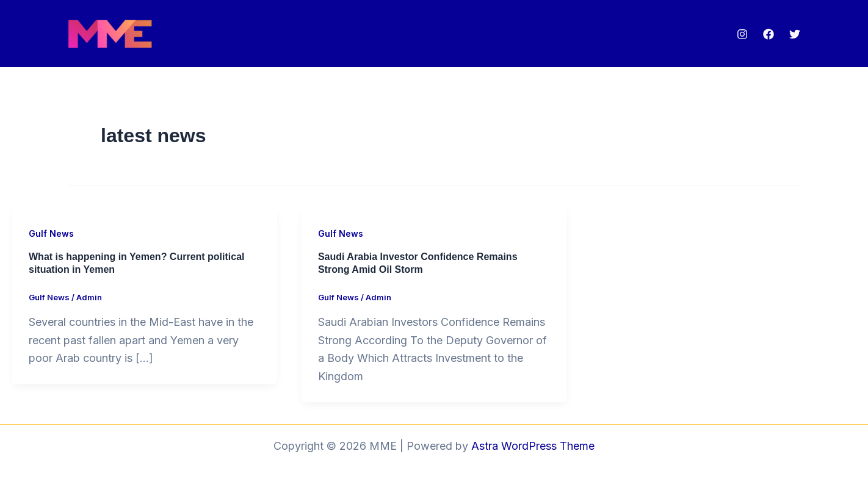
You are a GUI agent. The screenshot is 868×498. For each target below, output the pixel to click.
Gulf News (51, 233)
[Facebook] (769, 34)
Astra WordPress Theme (533, 446)
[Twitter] (795, 34)
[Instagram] (742, 34)
